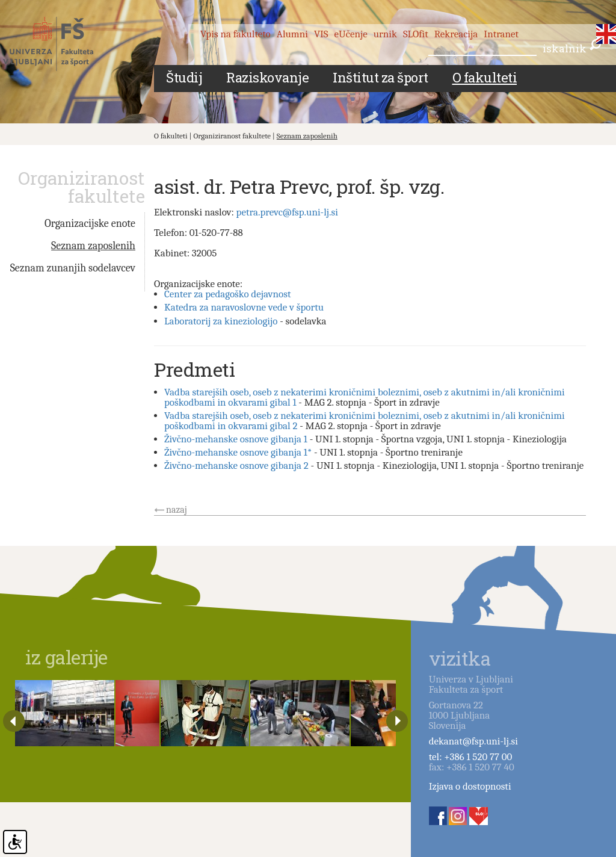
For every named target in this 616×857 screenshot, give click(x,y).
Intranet (501, 34)
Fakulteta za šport (62, 44)
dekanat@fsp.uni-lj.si (473, 741)
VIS (321, 34)
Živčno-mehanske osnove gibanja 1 (236, 439)
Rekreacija (456, 34)
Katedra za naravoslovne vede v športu (244, 307)
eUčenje (351, 34)
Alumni (292, 34)
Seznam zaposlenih (307, 136)
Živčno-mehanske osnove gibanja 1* (238, 452)
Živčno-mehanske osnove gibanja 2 (236, 466)
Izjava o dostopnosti (470, 786)
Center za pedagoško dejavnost (227, 294)
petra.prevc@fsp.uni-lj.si (287, 212)
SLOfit (416, 34)
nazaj (177, 510)
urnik (385, 34)
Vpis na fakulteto (236, 34)
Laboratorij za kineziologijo (221, 321)
